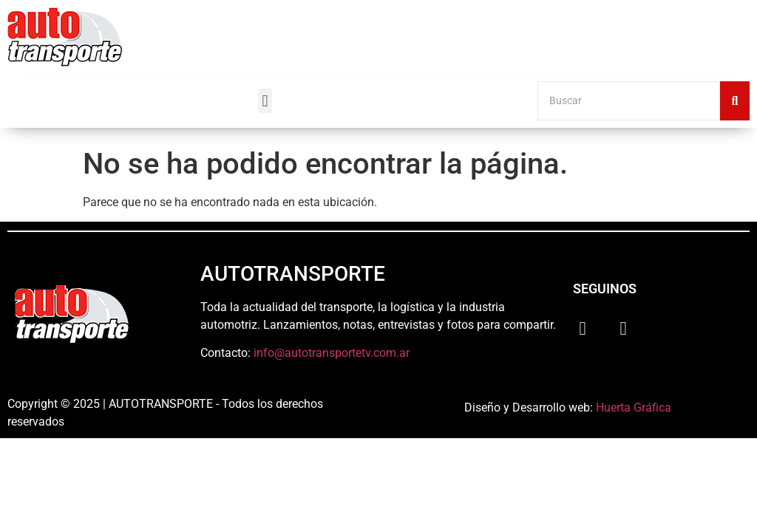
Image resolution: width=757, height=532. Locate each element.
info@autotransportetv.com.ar (332, 353)
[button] (265, 101)
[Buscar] (629, 101)
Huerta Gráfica (634, 407)
